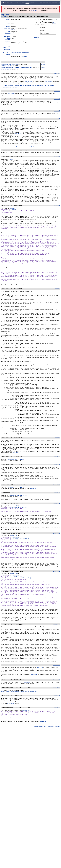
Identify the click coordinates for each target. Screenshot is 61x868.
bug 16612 (48, 83)
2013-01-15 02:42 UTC (7, 69)
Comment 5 (57, 160)
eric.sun (48, 29)
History (54, 23)
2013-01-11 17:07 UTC (7, 66)
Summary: (5, 16)
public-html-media (48, 34)
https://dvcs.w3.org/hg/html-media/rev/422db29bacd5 (19, 794)
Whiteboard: (7, 48)
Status (8, 20)
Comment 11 (56, 531)
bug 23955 (27, 784)
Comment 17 (56, 717)
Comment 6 (57, 167)
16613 (16, 53)
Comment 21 (56, 798)
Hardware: (8, 33)
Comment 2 (57, 102)
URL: (9, 46)
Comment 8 (57, 324)
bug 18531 (18, 141)
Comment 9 (57, 501)
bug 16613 (28, 83)
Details (43, 64)
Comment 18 (56, 765)
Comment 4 (57, 124)
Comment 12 (56, 555)
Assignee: (8, 41)
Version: (8, 31)
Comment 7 (57, 225)
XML (45, 833)
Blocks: (8, 55)
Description (57, 74)
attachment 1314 (12, 557)
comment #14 (14, 612)
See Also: (37, 37)
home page (34, 10)
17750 (20, 53)
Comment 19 (56, 781)
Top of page (58, 833)
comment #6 (14, 228)
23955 (23, 53)
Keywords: (7, 50)
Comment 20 (56, 790)
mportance (7, 36)
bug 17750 (40, 768)
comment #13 (14, 578)
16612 (12, 53)
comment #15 (14, 657)
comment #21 (26, 814)
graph (25, 56)
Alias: (9, 23)
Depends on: (7, 53)
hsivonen (48, 31)
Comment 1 (57, 93)
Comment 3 (57, 115)
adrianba (48, 28)
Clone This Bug (50, 833)
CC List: (37, 25)
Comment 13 (56, 563)
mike (48, 32)
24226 (27, 53)
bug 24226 (43, 828)
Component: (7, 28)
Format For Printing (38, 833)
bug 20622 (16, 519)
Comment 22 (56, 812)
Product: (8, 26)
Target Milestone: (7, 39)
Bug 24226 (11, 808)
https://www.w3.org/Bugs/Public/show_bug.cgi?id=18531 (22, 156)
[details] (21, 526)
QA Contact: (7, 43)
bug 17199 (34, 776)
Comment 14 (56, 575)
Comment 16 (56, 654)
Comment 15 (56, 610)
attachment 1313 (12, 526)
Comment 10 (56, 523)
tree (22, 56)
